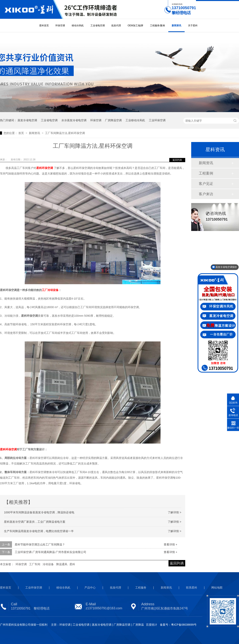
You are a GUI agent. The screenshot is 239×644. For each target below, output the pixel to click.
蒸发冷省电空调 (27, 120)
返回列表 (177, 160)
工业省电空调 (98, 26)
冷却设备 (48, 564)
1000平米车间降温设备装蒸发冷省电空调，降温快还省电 (39, 512)
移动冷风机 (78, 26)
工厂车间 (35, 564)
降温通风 (62, 564)
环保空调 (60, 26)
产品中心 (90, 588)
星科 (72, 564)
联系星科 (192, 588)
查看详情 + (170, 544)
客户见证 (206, 184)
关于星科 (193, 26)
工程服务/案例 (157, 26)
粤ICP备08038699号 (184, 625)
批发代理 (116, 26)
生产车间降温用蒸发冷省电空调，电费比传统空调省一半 (39, 531)
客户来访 (206, 194)
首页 (22, 133)
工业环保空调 (157, 120)
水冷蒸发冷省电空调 (74, 120)
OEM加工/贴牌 (136, 26)
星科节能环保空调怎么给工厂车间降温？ (40, 544)
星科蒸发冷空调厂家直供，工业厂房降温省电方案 (35, 522)
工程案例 (206, 173)
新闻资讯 (176, 26)
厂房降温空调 (113, 120)
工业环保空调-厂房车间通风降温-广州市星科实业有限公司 (50, 552)
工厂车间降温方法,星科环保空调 (65, 133)
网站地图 (217, 588)
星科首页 (44, 26)
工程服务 (141, 588)
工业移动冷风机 (135, 120)
